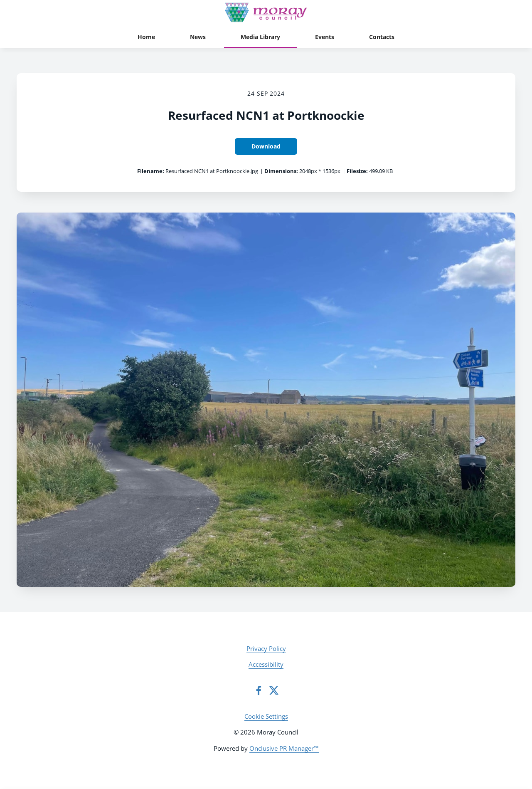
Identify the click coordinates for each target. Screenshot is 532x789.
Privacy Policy (266, 648)
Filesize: (357, 171)
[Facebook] (259, 690)
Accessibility (266, 664)
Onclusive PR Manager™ (284, 748)
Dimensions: (281, 171)
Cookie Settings (266, 716)
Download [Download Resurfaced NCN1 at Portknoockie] (266, 146)
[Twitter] (274, 690)
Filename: (151, 171)
